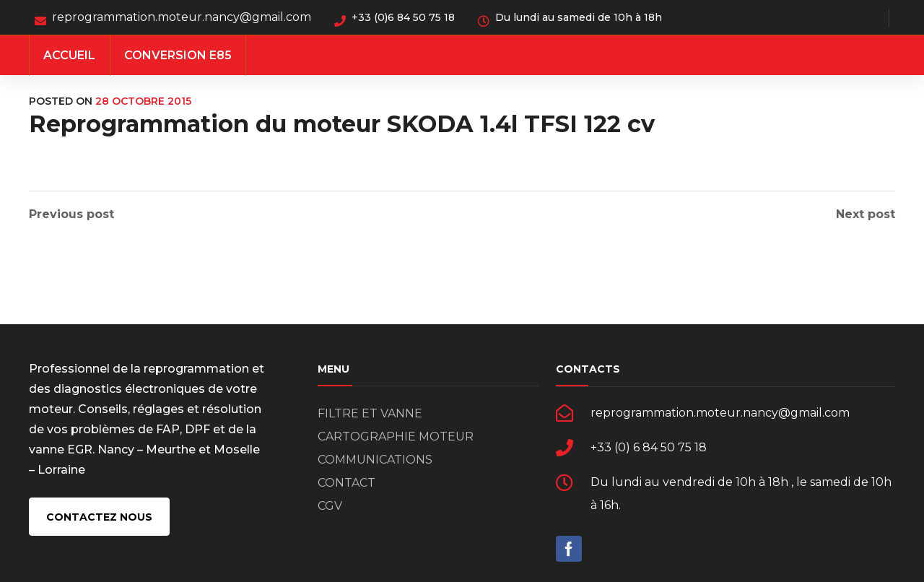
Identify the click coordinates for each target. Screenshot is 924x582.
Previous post (71, 214)
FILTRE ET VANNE (370, 413)
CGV (330, 506)
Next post (866, 214)
